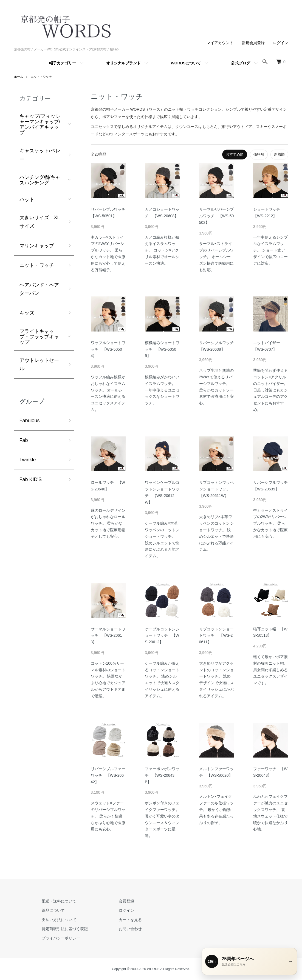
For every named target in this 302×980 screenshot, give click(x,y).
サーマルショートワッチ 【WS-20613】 (108, 636)
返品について (50, 910)
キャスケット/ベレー (40, 155)
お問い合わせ (121, 929)
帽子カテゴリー (63, 63)
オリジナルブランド (123, 63)
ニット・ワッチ (43, 77)
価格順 (259, 154)
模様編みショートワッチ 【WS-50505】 (162, 349)
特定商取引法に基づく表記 (62, 929)
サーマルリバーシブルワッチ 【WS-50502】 (217, 216)
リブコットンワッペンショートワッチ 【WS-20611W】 (216, 489)
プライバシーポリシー (58, 938)
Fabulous (30, 421)
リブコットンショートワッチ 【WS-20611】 (216, 636)
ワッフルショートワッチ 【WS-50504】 (108, 349)
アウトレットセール (39, 365)
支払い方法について (56, 920)
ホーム (19, 77)
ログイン (281, 43)
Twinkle (28, 460)
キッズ (27, 313)
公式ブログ (241, 63)
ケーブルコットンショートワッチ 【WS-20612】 (162, 636)
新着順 (279, 154)
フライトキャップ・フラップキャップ (39, 337)
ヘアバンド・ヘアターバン (39, 289)
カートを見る (121, 920)
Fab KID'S (31, 479)
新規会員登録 (253, 43)
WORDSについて (186, 63)
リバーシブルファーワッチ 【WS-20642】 (108, 775)
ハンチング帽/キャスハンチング (40, 180)
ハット (27, 199)
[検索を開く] (264, 62)
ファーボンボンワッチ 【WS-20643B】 (162, 775)
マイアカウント (220, 43)
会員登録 (117, 901)
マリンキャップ (37, 246)
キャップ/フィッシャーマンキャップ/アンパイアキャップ (40, 124)
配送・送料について (56, 901)
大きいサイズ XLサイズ (40, 222)
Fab (24, 440)
